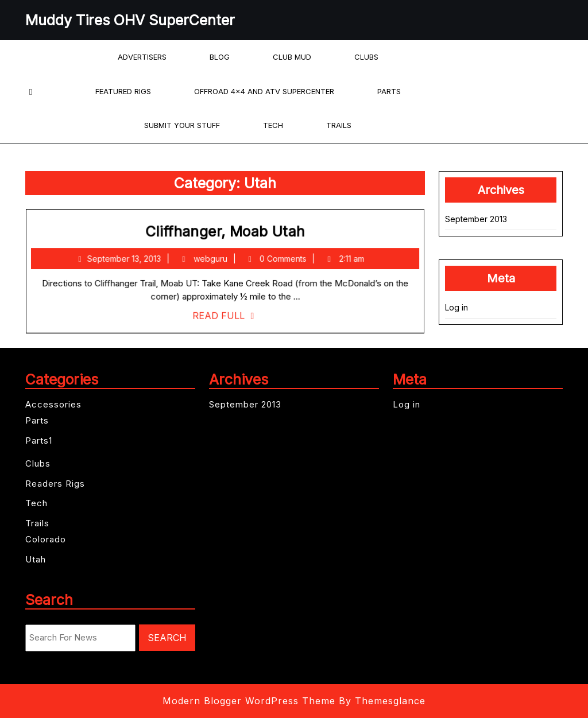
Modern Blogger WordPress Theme (249, 701)
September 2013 (476, 219)
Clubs (366, 57)
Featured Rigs (123, 91)
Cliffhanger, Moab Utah (226, 234)
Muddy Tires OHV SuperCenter (130, 20)
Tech (273, 125)
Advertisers (142, 57)
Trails (339, 125)
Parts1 (39, 440)
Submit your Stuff (182, 125)
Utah (36, 559)
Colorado (46, 539)
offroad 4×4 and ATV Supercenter (264, 91)
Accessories (53, 404)
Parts (389, 91)
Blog (220, 57)
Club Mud (292, 57)
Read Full (226, 315)
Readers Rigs (55, 484)
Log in (457, 307)
